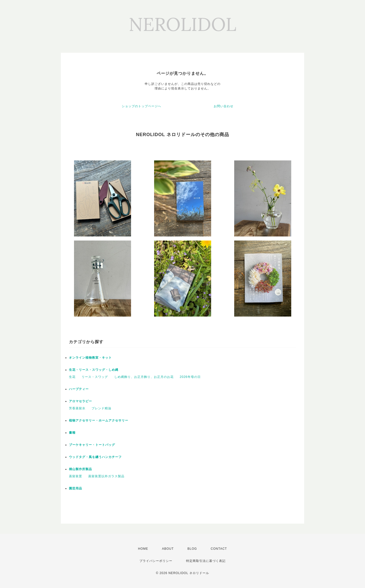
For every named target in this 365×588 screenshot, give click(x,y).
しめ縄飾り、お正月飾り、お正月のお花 (144, 377)
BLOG (192, 549)
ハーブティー (79, 389)
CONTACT (219, 549)
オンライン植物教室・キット (90, 358)
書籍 (72, 433)
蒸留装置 (76, 476)
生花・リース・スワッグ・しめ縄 (94, 370)
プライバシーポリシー (156, 561)
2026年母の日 (190, 377)
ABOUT (168, 549)
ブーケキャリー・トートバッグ (92, 445)
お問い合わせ (224, 106)
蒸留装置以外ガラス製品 (106, 476)
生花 (72, 377)
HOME (143, 549)
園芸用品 (76, 488)
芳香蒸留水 (77, 408)
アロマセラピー (80, 401)
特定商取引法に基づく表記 (206, 561)
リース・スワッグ (95, 377)
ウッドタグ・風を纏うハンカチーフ (95, 457)
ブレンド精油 (101, 408)
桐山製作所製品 (80, 469)
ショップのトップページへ (141, 106)
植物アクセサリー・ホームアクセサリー (99, 420)
